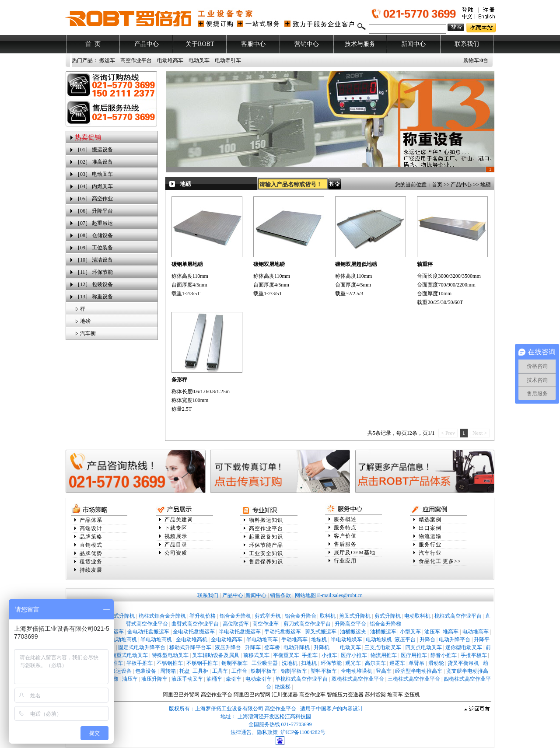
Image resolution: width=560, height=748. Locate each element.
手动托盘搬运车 (283, 632)
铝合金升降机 (235, 616)
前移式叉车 (256, 655)
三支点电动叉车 (383, 647)
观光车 (353, 663)
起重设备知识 (266, 537)
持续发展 (91, 570)
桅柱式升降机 (119, 616)
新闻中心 (413, 44)
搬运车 (107, 60)
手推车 (310, 655)
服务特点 (345, 528)
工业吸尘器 (265, 663)
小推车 (329, 655)
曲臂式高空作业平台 (195, 624)
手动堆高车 (294, 640)
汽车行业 (430, 553)
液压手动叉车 (187, 679)
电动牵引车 (228, 60)
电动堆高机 (124, 640)
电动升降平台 (455, 640)
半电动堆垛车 (346, 640)
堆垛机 (319, 640)
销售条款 (280, 595)
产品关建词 (179, 520)
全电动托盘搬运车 (148, 632)
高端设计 (91, 528)
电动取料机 (417, 616)
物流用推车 (384, 655)
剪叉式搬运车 (321, 632)
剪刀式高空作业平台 (307, 624)
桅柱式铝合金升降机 (162, 616)
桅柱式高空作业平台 (458, 616)
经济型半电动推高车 (419, 671)
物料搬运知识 (266, 520)
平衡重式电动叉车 (127, 655)
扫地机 (309, 663)
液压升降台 (228, 647)
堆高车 (451, 632)
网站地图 (305, 595)
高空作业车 (266, 624)
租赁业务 (91, 562)
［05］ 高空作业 (94, 199)
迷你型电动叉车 (464, 647)
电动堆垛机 (379, 640)
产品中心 (147, 44)
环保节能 (331, 663)
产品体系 (91, 520)
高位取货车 (236, 624)
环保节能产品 (266, 545)
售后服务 (345, 544)
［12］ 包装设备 (94, 284)
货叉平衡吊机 (463, 663)
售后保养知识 (266, 562)
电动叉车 (199, 60)
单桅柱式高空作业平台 (301, 679)
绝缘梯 (283, 687)
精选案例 (430, 520)
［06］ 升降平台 (94, 211)
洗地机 (290, 663)
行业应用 (345, 561)
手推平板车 (474, 655)
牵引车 (234, 679)
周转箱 (168, 671)
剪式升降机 (388, 616)
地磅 (85, 321)
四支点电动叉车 (423, 647)
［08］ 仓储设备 (94, 235)
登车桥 (272, 647)
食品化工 (430, 561)
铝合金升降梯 (385, 624)
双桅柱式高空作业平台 (358, 679)
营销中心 (307, 44)
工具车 (220, 671)
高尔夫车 (375, 663)
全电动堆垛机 (357, 671)
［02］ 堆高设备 (94, 162)
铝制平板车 (294, 671)
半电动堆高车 (262, 640)
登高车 (384, 671)
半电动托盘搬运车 (240, 632)
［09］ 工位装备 (94, 248)
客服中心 (253, 44)
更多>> (452, 561)
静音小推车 (444, 655)
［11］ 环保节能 (94, 272)
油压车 (432, 632)
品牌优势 (91, 553)
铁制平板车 (264, 671)
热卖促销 (88, 137)
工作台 (239, 671)
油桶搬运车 (383, 632)
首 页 (93, 44)
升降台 (427, 640)
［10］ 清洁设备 (94, 260)
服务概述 (345, 519)
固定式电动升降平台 (142, 647)
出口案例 (430, 528)
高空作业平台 (136, 60)
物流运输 (430, 536)
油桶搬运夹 (353, 632)
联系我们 (467, 44)
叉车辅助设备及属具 (216, 655)
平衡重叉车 (286, 655)
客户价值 (345, 536)
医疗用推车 (414, 655)
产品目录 (176, 545)
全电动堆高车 (227, 640)
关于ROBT (200, 44)
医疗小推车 (354, 655)
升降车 (253, 647)
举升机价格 (203, 616)
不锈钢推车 (170, 663)
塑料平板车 (324, 671)
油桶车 (214, 679)
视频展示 (176, 536)
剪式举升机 (268, 616)
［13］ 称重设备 (94, 297)
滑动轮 (436, 663)
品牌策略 (91, 537)
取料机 (328, 616)
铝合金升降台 (301, 616)
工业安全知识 (266, 553)
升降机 (322, 647)
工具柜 (200, 671)
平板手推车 (140, 663)
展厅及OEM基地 (355, 552)
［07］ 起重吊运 (94, 223)
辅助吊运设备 (116, 671)
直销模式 (91, 545)
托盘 (185, 671)
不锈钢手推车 (202, 663)
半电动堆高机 (156, 640)
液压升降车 (154, 679)
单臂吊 (416, 663)
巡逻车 (397, 663)
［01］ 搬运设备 (94, 150)
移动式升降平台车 (190, 647)
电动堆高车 (170, 60)
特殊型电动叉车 (170, 655)
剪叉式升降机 (355, 616)
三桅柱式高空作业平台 (414, 679)
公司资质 (176, 553)
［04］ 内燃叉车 (94, 186)
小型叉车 (410, 632)
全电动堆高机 (192, 640)
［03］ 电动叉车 (94, 174)
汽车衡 (88, 333)
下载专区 (176, 528)
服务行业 (430, 545)
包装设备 (146, 671)
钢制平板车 (234, 663)
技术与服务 (360, 44)
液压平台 (405, 640)
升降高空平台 (350, 624)
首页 (437, 185)
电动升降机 (297, 647)
